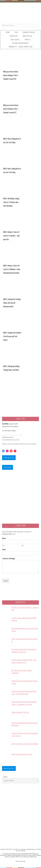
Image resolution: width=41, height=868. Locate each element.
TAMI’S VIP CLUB (27, 36)
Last (23, 545)
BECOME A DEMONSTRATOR (20, 43)
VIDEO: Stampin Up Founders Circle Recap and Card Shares (12, 336)
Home (8, 32)
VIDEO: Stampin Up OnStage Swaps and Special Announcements (12, 303)
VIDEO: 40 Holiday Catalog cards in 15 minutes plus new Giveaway (11, 202)
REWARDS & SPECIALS (29, 32)
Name (4, 538)
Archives (5, 777)
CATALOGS (27, 40)
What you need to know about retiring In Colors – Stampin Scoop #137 (11, 109)
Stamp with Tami (16, 849)
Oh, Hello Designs (21, 851)
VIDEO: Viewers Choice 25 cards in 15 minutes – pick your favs (11, 236)
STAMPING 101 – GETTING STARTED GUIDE (20, 47)
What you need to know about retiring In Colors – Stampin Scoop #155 (11, 75)
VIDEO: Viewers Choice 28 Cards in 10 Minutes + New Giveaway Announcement (12, 269)
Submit (6, 581)
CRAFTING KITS (14, 36)
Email (4, 550)
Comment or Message (9, 559)
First (3, 545)
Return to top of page (20, 861)
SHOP (16, 32)
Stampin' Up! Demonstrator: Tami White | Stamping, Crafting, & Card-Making (20, 13)
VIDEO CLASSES (15, 40)
